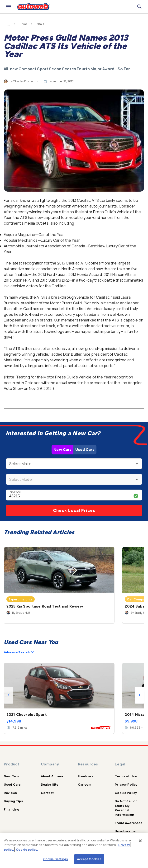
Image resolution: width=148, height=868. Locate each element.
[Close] (140, 841)
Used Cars (85, 450)
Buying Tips (13, 801)
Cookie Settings (56, 859)
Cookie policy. (27, 849)
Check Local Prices (74, 510)
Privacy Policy (126, 784)
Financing (12, 809)
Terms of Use (126, 776)
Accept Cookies (89, 859)
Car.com (85, 784)
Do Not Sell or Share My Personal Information (126, 808)
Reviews (10, 793)
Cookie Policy (126, 793)
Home (23, 24)
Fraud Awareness (129, 823)
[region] (74, 851)
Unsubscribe (125, 831)
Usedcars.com (90, 776)
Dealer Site (50, 784)
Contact (47, 793)
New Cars (62, 450)
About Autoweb (53, 776)
